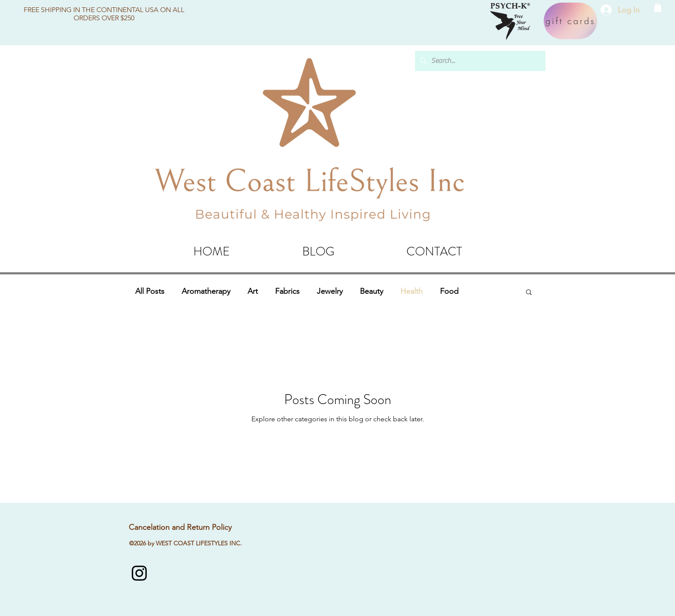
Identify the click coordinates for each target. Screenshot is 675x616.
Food (449, 291)
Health (412, 291)
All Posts (150, 291)
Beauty (372, 291)
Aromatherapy (206, 291)
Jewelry (330, 291)
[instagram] (139, 573)
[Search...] (479, 61)
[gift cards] (570, 21)
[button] (658, 7)
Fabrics (287, 291)
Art (253, 291)
